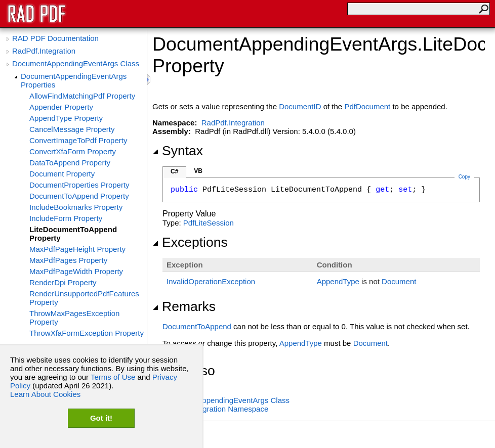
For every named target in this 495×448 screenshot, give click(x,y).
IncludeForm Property (66, 218)
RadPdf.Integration (44, 51)
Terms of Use (113, 377)
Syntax (178, 151)
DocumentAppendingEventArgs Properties (74, 80)
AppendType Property (66, 118)
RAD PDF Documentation (55, 38)
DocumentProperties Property (79, 185)
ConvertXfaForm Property (73, 151)
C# (174, 171)
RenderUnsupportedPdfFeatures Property (84, 298)
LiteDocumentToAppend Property (73, 234)
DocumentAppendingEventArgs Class (76, 63)
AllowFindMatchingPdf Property (82, 96)
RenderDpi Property (63, 282)
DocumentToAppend (197, 326)
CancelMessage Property (72, 129)
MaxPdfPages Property (68, 260)
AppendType (338, 281)
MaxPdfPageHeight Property (77, 249)
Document (399, 281)
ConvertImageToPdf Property (78, 140)
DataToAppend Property (70, 163)
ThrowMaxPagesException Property (74, 318)
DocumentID (300, 106)
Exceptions (190, 242)
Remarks (184, 306)
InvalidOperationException (211, 281)
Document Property (62, 174)
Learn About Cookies (45, 394)
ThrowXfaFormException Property (87, 333)
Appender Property (61, 107)
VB (198, 171)
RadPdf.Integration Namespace (215, 409)
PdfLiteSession (209, 223)
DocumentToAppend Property (79, 196)
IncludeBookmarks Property (76, 207)
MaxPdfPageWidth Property (76, 271)
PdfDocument (367, 106)
